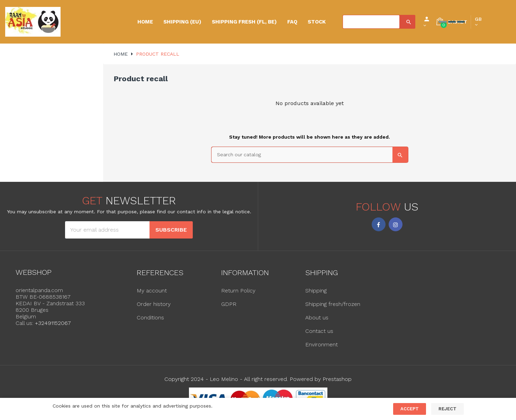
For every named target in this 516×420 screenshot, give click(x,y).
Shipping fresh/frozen (333, 304)
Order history (154, 304)
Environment (322, 344)
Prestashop (337, 379)
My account (152, 291)
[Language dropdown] (478, 22)
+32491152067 (53, 323)
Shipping (316, 291)
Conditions (150, 318)
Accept (410, 409)
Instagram (396, 224)
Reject (447, 409)
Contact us (319, 331)
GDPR (229, 304)
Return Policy (238, 291)
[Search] (371, 22)
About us (317, 318)
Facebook (379, 224)
